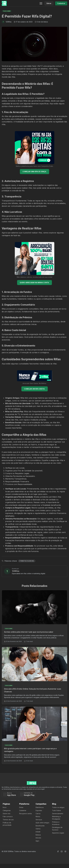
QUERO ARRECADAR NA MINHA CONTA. (34, 283)
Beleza (38, 835)
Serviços (39, 820)
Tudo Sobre (56, 810)
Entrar (21, 807)
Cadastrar (23, 810)
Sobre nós (7, 814)
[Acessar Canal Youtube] (62, 851)
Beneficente (40, 826)
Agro (37, 841)
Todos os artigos (58, 807)
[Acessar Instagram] (65, 851)
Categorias (7, 810)
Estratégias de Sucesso (57, 829)
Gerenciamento (58, 814)
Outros (38, 829)
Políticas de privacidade (7, 824)
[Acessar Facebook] (58, 851)
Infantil (38, 832)
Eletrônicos (40, 807)
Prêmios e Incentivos (56, 823)
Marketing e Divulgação (56, 818)
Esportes (39, 810)
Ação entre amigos (42, 823)
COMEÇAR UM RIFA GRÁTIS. (35, 389)
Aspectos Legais (58, 833)
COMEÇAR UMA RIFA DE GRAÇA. (34, 172)
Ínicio (5, 807)
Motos (38, 816)
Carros (38, 814)
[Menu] (41, 3)
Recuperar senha (25, 814)
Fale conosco (8, 816)
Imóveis (38, 838)
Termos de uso (8, 820)
